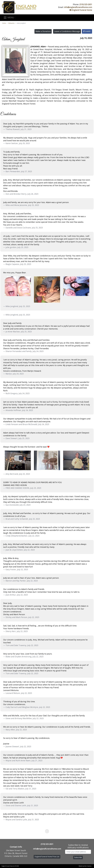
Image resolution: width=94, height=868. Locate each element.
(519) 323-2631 (86, 4)
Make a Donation (43, 31)
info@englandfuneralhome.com (78, 7)
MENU (9, 18)
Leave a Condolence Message (67, 31)
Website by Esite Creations (85, 866)
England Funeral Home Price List (47, 857)
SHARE (87, 31)
